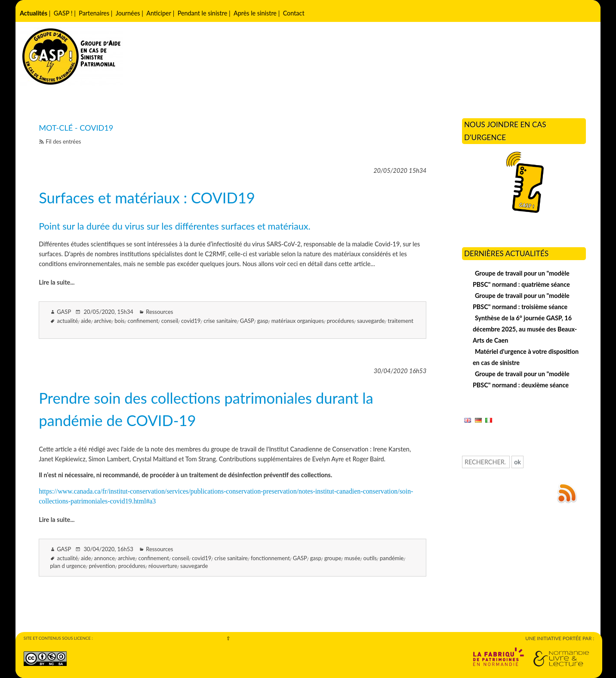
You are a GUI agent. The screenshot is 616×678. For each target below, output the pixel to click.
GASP (247, 321)
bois (119, 321)
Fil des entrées (63, 141)
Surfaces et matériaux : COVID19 (147, 198)
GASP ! (63, 13)
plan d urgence (68, 566)
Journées (128, 13)
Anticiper (159, 13)
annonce (105, 558)
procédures (340, 321)
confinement (143, 321)
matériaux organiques (298, 321)
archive (103, 321)
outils (370, 558)
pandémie (392, 558)
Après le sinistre (255, 13)
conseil (170, 321)
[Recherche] (486, 462)
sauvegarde (371, 321)
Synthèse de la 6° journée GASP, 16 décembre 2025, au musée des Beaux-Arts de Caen (525, 329)
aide (86, 321)
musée (352, 558)
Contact (294, 13)
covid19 (191, 321)
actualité (68, 321)
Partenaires (94, 13)
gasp (263, 321)
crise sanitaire (220, 321)
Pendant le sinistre (203, 13)
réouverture (163, 566)
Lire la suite (54, 282)
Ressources (159, 312)
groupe (333, 558)
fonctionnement (270, 558)
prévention (102, 566)
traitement (400, 321)
